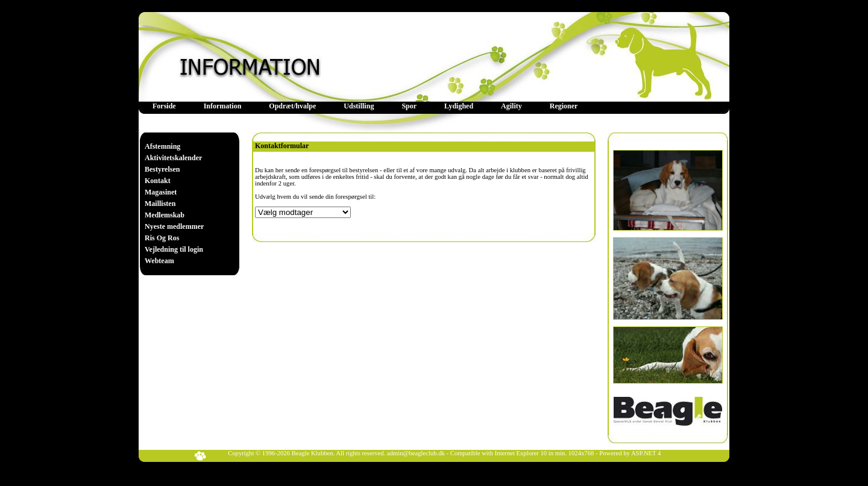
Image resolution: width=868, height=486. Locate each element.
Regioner (564, 106)
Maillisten (160, 204)
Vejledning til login (174, 249)
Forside (164, 106)
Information (223, 106)
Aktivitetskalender (173, 158)
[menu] (174, 204)
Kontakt (158, 181)
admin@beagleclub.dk (416, 453)
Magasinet (161, 192)
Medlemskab (165, 215)
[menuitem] (164, 106)
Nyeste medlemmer (174, 226)
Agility (511, 106)
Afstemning (162, 146)
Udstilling (359, 106)
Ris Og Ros (162, 238)
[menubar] (365, 106)
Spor (409, 106)
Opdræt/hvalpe (292, 106)
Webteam (159, 261)
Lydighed (459, 106)
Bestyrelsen (162, 169)
